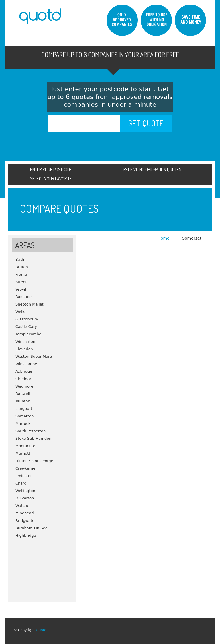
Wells (20, 312)
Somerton (25, 416)
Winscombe (26, 364)
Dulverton (25, 498)
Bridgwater (26, 521)
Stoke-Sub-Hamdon (33, 438)
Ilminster (24, 476)
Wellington (25, 491)
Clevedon (24, 349)
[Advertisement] (42, 568)
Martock (23, 424)
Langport (24, 409)
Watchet (23, 506)
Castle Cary (26, 327)
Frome (21, 274)
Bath (20, 259)
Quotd (41, 630)
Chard (21, 483)
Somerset (192, 238)
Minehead (25, 513)
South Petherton (31, 431)
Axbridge (24, 371)
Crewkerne (25, 468)
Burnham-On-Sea (32, 528)
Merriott (23, 453)
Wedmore (24, 386)
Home (164, 238)
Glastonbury (27, 319)
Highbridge (26, 535)
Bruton (22, 267)
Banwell (23, 394)
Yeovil (21, 289)
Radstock (24, 297)
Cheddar (23, 379)
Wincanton (25, 342)
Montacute (25, 446)
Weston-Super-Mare (34, 356)
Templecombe (28, 334)
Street (21, 282)
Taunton (23, 401)
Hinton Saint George (34, 461)
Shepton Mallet (30, 304)
